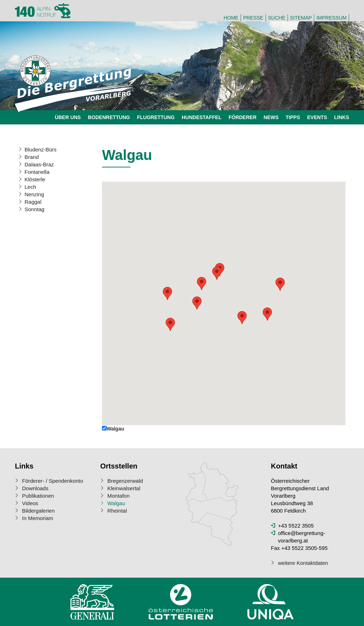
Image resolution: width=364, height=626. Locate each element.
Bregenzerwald (125, 481)
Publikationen (38, 496)
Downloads (35, 488)
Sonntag (34, 209)
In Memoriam (38, 518)
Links (342, 117)
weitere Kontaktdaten (303, 563)
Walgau (116, 503)
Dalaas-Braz (39, 164)
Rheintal (117, 511)
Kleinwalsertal (124, 488)
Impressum (331, 18)
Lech (30, 187)
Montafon (119, 496)
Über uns (68, 117)
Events (317, 117)
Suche (277, 18)
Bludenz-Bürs (41, 149)
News (271, 117)
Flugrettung (156, 117)
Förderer (243, 117)
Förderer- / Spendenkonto (53, 481)
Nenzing (34, 194)
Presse (253, 18)
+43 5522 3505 (296, 526)
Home (231, 18)
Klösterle (35, 179)
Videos (30, 503)
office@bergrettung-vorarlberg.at (302, 537)
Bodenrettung (109, 117)
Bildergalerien (38, 511)
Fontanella (37, 172)
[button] (197, 303)
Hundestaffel (202, 117)
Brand (32, 157)
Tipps (293, 117)
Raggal (33, 202)
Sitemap (301, 18)
